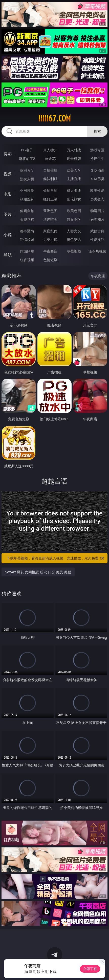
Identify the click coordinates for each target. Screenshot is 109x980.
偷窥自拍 (27, 211)
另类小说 (50, 239)
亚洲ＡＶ (27, 170)
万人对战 (74, 150)
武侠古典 (97, 231)
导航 (8, 255)
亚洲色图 (50, 211)
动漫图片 (97, 211)
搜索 (97, 131)
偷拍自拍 (50, 190)
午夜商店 (50, 251)
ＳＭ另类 (97, 179)
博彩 (8, 154)
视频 (8, 174)
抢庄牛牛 (97, 159)
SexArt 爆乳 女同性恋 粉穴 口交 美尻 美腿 (38, 572)
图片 (8, 214)
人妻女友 (74, 231)
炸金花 (50, 159)
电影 (8, 194)
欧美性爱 (97, 190)
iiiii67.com (54, 118)
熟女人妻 (27, 179)
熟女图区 (74, 219)
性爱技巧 (97, 239)
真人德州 (50, 150)
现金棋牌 (74, 159)
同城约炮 (27, 251)
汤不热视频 (97, 251)
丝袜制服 (50, 179)
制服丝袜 (27, 199)
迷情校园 (27, 239)
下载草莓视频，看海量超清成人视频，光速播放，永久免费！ (56, 558)
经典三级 (50, 199)
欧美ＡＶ (74, 170)
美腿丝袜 (27, 219)
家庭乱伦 (50, 231)
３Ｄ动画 (97, 170)
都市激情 (27, 231)
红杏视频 (27, 260)
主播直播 (74, 179)
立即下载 (90, 969)
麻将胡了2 (27, 159)
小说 (8, 235)
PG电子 (27, 150)
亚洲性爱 (27, 190)
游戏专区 (97, 150)
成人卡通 (74, 190)
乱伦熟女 (74, 199)
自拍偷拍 (50, 170)
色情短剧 (50, 260)
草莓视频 (74, 251)
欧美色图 (74, 211)
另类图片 (97, 219)
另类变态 (97, 199)
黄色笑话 (74, 239)
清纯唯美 (50, 219)
